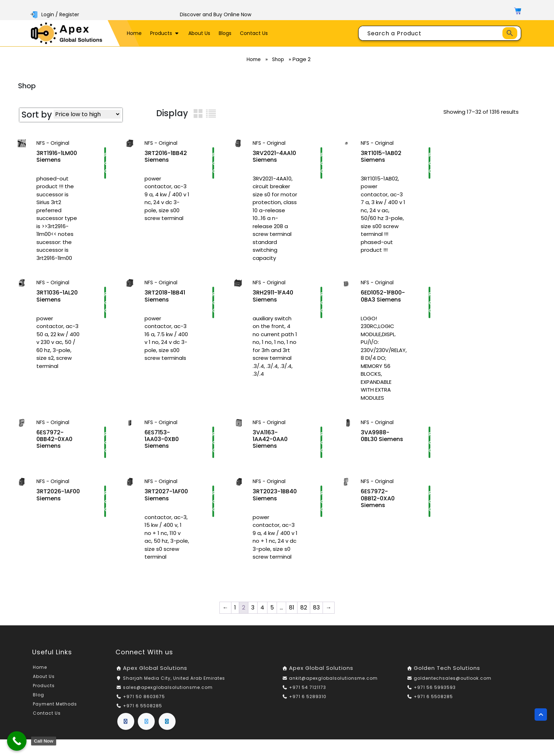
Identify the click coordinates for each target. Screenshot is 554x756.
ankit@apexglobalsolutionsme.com (333, 678)
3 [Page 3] (253, 608)
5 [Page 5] (272, 608)
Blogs (225, 33)
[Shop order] (87, 114)
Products (165, 33)
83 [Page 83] (316, 608)
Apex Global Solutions (155, 668)
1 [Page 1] (235, 608)
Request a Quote (105, 164)
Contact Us (254, 33)
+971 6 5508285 (143, 706)
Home (134, 33)
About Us (199, 33)
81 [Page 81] (292, 608)
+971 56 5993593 (435, 687)
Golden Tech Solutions (447, 668)
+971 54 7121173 (308, 687)
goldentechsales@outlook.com (453, 678)
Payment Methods (55, 704)
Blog (39, 695)
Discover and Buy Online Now (216, 14)
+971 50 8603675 (144, 697)
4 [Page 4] (262, 608)
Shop (280, 59)
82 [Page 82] (304, 608)
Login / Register (55, 14)
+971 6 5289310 (308, 697)
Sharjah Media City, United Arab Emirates (174, 678)
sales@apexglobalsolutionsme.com (168, 687)
